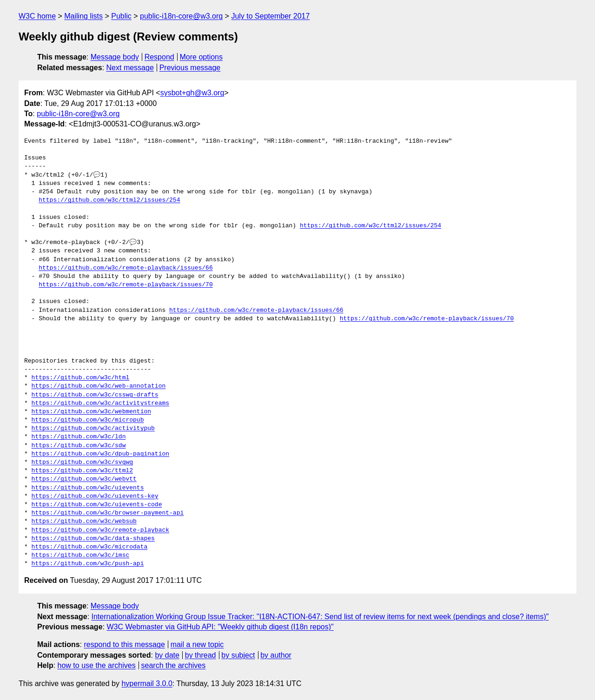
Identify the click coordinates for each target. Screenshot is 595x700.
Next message (130, 68)
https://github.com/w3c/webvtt (84, 479)
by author (276, 655)
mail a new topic (197, 644)
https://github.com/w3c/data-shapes (93, 539)
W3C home (37, 16)
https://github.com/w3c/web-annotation (99, 386)
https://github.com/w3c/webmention (91, 412)
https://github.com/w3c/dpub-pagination (100, 454)
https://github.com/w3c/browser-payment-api (108, 513)
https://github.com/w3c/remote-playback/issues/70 (126, 285)
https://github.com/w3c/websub (84, 522)
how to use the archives (97, 665)
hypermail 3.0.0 (147, 683)
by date (167, 655)
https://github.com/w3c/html (81, 378)
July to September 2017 (270, 16)
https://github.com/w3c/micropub (88, 420)
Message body (115, 57)
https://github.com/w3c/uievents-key (95, 496)
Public (121, 16)
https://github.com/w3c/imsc (81, 555)
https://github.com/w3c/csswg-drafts (95, 395)
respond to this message (124, 644)
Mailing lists (83, 16)
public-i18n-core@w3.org (181, 16)
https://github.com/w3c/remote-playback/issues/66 (126, 268)
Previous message (190, 68)
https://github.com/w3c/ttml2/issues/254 (109, 200)
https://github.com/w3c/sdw (79, 446)
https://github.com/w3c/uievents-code (97, 505)
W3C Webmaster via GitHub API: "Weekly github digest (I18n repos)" (220, 627)
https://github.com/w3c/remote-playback (100, 530)
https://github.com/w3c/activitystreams (100, 403)
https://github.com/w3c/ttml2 (82, 471)
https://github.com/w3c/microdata (90, 547)
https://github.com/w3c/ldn (79, 437)
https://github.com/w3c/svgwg (82, 462)
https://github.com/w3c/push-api (88, 564)
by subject (238, 655)
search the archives (174, 665)
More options (202, 57)
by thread (201, 655)
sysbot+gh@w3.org (192, 93)
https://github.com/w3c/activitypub (93, 429)
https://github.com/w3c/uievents (88, 488)
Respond (159, 57)
